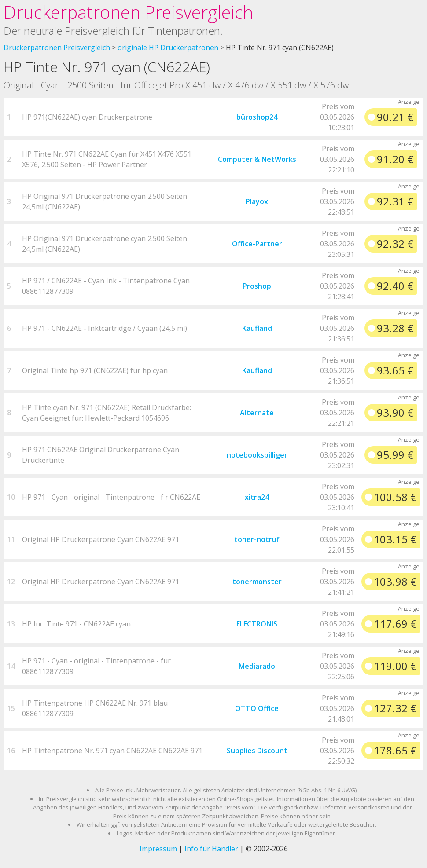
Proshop (257, 286)
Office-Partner (257, 244)
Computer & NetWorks (257, 159)
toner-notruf (257, 539)
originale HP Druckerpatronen (168, 48)
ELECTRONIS (257, 624)
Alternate (257, 413)
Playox (257, 201)
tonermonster (257, 582)
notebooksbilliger (257, 455)
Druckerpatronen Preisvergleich (128, 12)
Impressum (158, 849)
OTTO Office (257, 708)
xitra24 (257, 497)
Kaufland (257, 328)
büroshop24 (257, 117)
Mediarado (257, 666)
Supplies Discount (257, 751)
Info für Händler (211, 849)
